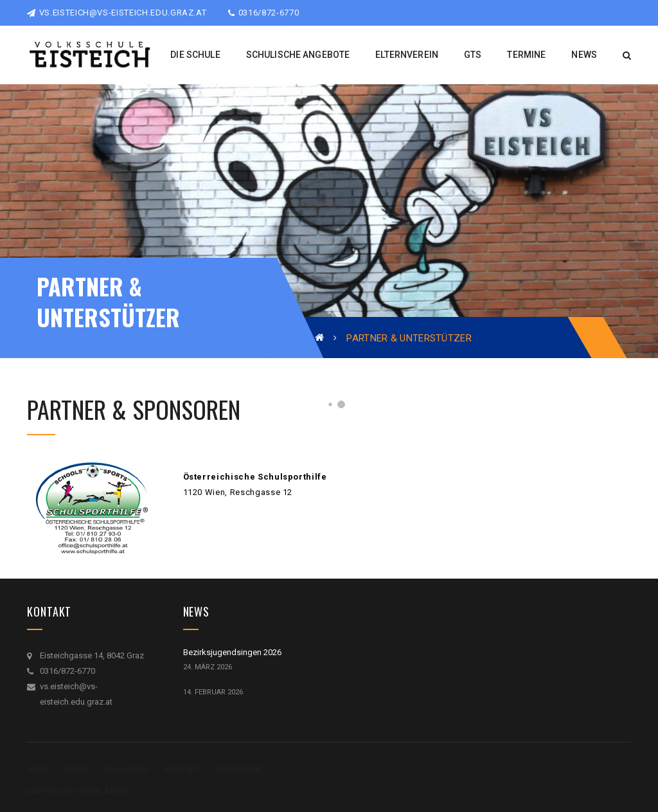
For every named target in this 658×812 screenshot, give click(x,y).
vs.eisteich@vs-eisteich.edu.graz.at (117, 13)
